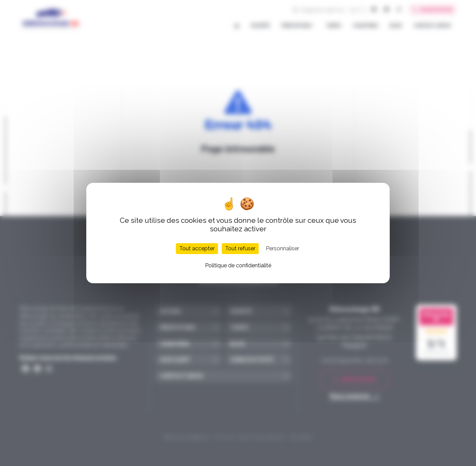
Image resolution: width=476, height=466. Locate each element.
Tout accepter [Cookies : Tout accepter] (197, 248)
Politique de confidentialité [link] (238, 265)
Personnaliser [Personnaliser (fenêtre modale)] (282, 248)
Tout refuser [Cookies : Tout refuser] (240, 248)
